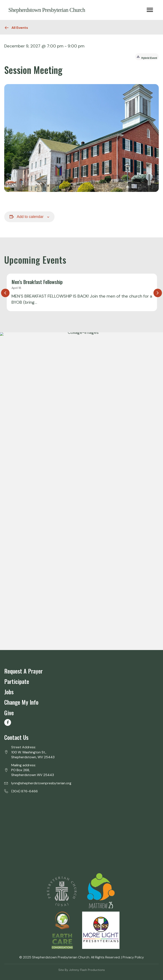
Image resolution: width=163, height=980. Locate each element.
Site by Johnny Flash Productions (82, 970)
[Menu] (150, 10)
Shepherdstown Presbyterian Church (47, 10)
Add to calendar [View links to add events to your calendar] (30, 217)
